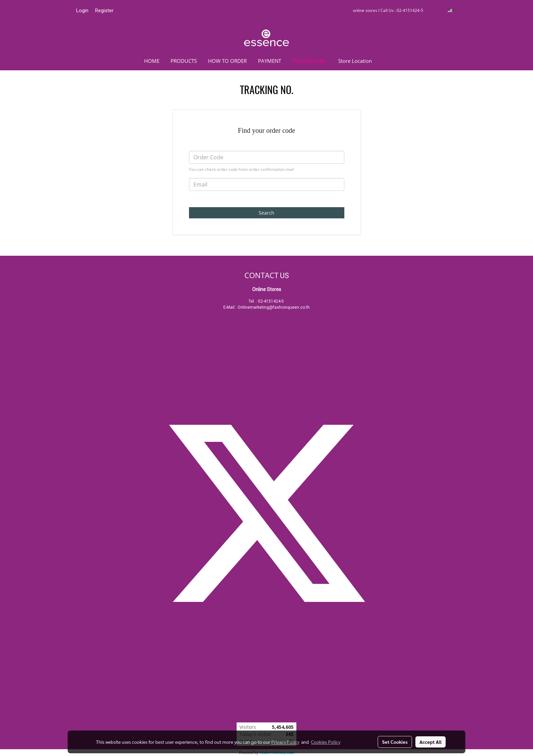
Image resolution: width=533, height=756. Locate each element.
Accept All (431, 742)
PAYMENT (270, 61)
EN (453, 10)
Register (104, 11)
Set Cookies (395, 742)
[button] (388, 61)
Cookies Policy (326, 742)
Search (266, 213)
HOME (152, 61)
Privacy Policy (285, 742)
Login (82, 11)
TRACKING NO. (310, 61)
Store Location (355, 61)
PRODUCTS (184, 61)
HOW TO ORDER (227, 61)
